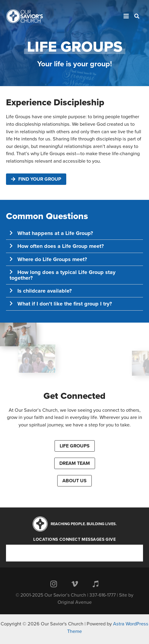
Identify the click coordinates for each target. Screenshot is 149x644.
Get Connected (74, 396)
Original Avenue (75, 602)
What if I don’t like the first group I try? (65, 304)
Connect (70, 540)
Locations (46, 540)
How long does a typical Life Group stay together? (63, 275)
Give (111, 540)
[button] (74, 233)
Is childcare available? (45, 291)
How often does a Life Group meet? (61, 246)
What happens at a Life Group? (55, 233)
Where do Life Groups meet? (52, 259)
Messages (93, 540)
